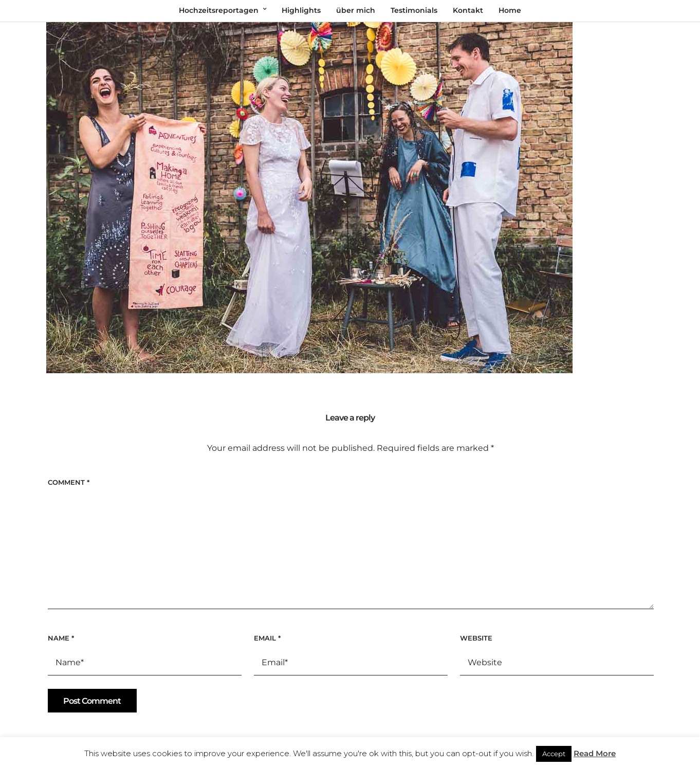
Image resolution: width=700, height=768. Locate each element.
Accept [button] (554, 754)
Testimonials (414, 10)
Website (476, 638)
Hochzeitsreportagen (219, 10)
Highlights (301, 10)
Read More (595, 753)
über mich (356, 10)
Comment (69, 482)
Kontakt (468, 10)
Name (61, 638)
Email (267, 638)
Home (510, 10)
